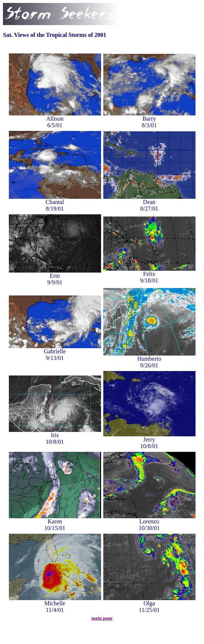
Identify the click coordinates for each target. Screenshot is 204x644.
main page (102, 618)
